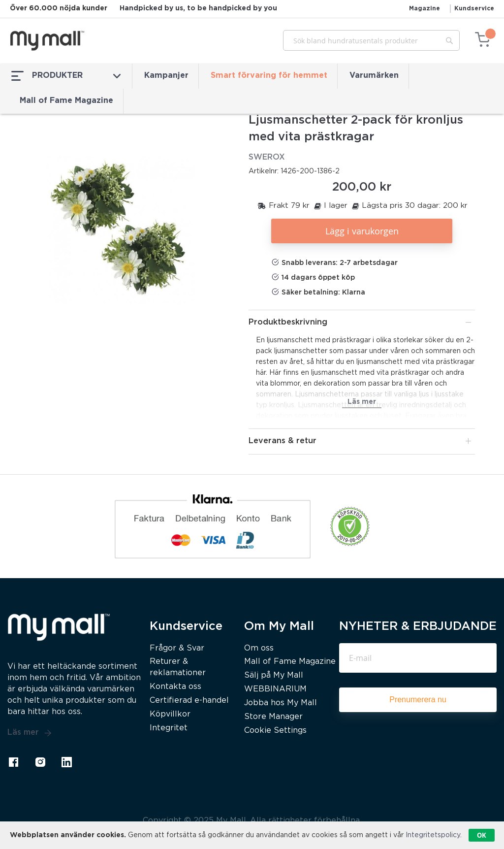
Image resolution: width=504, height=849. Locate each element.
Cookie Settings (275, 731)
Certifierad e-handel (189, 701)
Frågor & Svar (177, 648)
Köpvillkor (170, 714)
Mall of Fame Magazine (66, 101)
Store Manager (273, 717)
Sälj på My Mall (274, 675)
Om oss (259, 648)
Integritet (169, 728)
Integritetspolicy (433, 835)
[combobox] (371, 40)
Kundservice (474, 9)
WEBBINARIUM (275, 689)
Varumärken (374, 76)
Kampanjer (166, 76)
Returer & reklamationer (178, 667)
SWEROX (267, 157)
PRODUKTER (66, 76)
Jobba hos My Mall (281, 703)
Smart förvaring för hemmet (269, 76)
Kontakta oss (175, 687)
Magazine (425, 9)
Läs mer (30, 733)
